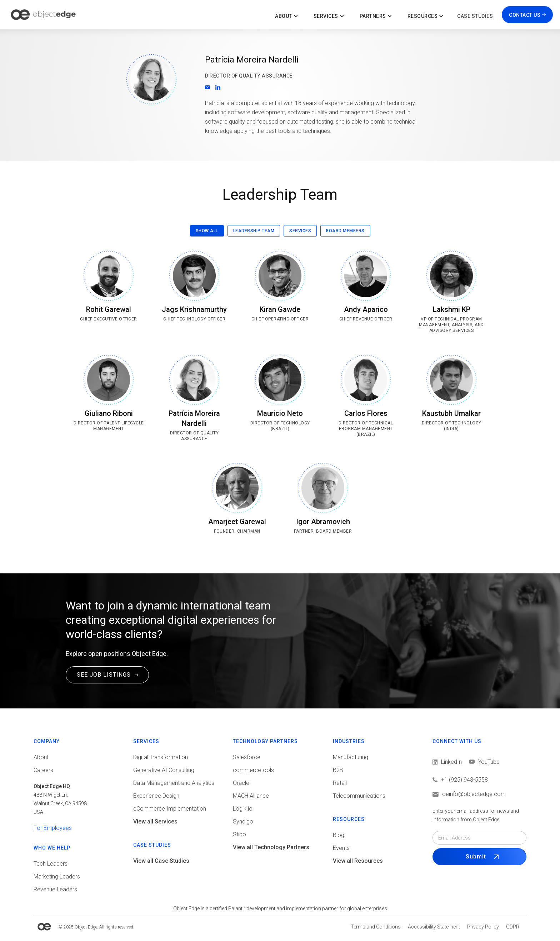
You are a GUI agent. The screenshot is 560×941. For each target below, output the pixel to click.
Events (341, 848)
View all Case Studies (161, 861)
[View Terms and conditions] (376, 927)
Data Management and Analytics (174, 783)
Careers (43, 770)
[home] (43, 15)
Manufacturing (351, 757)
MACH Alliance (251, 796)
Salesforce (247, 757)
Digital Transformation (161, 757)
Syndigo (243, 821)
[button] (287, 15)
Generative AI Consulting (164, 770)
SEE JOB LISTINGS (104, 675)
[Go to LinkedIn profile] (218, 87)
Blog (339, 835)
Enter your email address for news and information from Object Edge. (476, 815)
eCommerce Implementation (170, 809)
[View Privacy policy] (483, 927)
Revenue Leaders (55, 889)
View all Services (155, 821)
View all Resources (358, 861)
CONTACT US (525, 15)
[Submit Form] (479, 857)
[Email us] (479, 794)
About (41, 757)
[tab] (207, 231)
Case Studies (475, 16)
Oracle (241, 783)
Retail (340, 783)
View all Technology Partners (271, 847)
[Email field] (479, 838)
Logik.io (243, 809)
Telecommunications (359, 796)
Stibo (239, 834)
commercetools (253, 770)
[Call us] (479, 780)
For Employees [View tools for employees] (53, 828)
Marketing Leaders (57, 877)
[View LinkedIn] (447, 762)
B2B (338, 770)
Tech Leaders (51, 864)
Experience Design (156, 796)
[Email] (207, 87)
